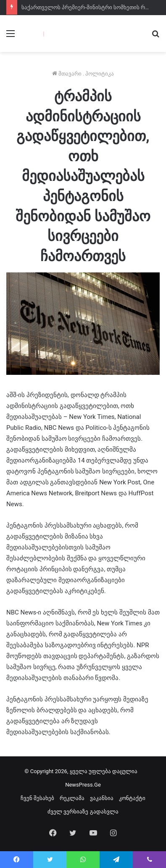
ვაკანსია (102, 798)
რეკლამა (72, 798)
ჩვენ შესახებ (37, 798)
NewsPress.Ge (83, 785)
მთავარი (67, 74)
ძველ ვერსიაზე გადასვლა (83, 812)
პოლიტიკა (100, 74)
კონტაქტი (132, 798)
